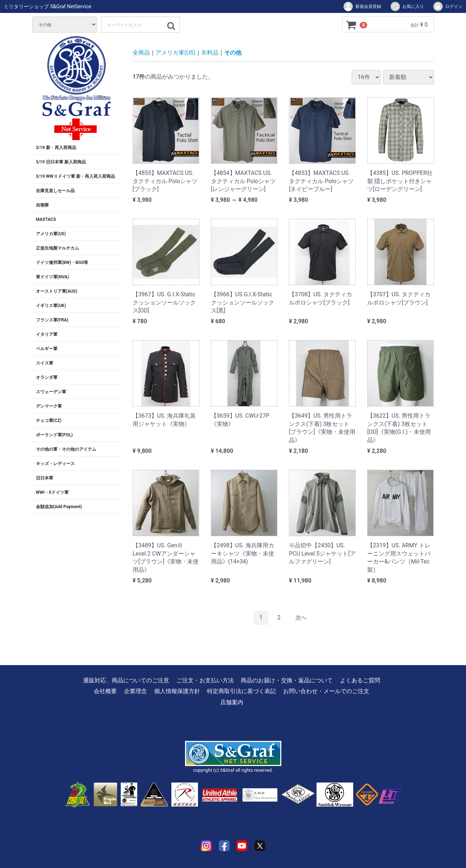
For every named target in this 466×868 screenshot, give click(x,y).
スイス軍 (45, 363)
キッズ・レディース (55, 464)
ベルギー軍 (47, 349)
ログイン (447, 6)
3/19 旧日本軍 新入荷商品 (61, 162)
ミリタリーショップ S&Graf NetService (47, 6)
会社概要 (105, 691)
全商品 (141, 53)
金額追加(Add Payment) (59, 507)
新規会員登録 (362, 6)
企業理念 (135, 691)
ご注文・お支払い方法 (205, 680)
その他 (233, 53)
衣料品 (210, 53)
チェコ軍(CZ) (49, 421)
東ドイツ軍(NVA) (52, 277)
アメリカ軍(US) (51, 234)
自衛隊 (42, 205)
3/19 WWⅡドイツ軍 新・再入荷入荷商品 (75, 176)
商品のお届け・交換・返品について (287, 680)
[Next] (301, 618)
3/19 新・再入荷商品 (56, 148)
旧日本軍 (45, 478)
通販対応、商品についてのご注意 (126, 680)
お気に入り (407, 6)
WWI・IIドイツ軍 (52, 492)
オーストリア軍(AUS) (57, 291)
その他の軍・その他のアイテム (66, 449)
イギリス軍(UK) (51, 306)
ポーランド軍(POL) (54, 435)
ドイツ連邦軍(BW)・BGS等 (62, 263)
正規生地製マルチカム (57, 248)
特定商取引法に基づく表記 (241, 691)
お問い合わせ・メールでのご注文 (326, 691)
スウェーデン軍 (51, 392)
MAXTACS (46, 219)
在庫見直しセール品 (55, 191)
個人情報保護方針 (177, 691)
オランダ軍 (47, 377)
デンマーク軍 (49, 406)
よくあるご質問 (360, 680)
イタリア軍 (47, 334)
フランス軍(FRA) (52, 320)
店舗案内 (232, 702)
